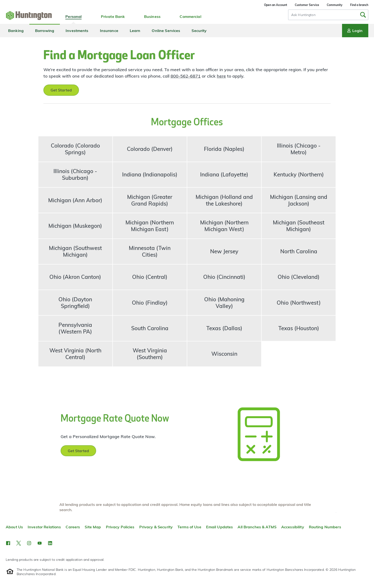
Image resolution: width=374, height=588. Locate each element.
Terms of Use (189, 527)
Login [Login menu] (354, 31)
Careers (73, 527)
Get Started (61, 90)
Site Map (93, 527)
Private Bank (113, 16)
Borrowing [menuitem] (45, 31)
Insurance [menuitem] (109, 31)
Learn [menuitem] (135, 31)
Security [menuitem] (199, 31)
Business (152, 16)
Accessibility (293, 527)
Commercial (190, 16)
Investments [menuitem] (77, 31)
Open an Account (276, 5)
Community (335, 5)
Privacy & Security (156, 527)
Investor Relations (44, 527)
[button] (8, 543)
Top (336, 513)
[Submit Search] (363, 15)
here (221, 76)
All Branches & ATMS (257, 527)
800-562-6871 (186, 76)
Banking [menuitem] (16, 31)
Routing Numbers (325, 527)
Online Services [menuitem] (166, 31)
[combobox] (328, 15)
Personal (73, 16)
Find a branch (359, 5)
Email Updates (220, 527)
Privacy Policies (120, 527)
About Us (14, 527)
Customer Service (307, 5)
